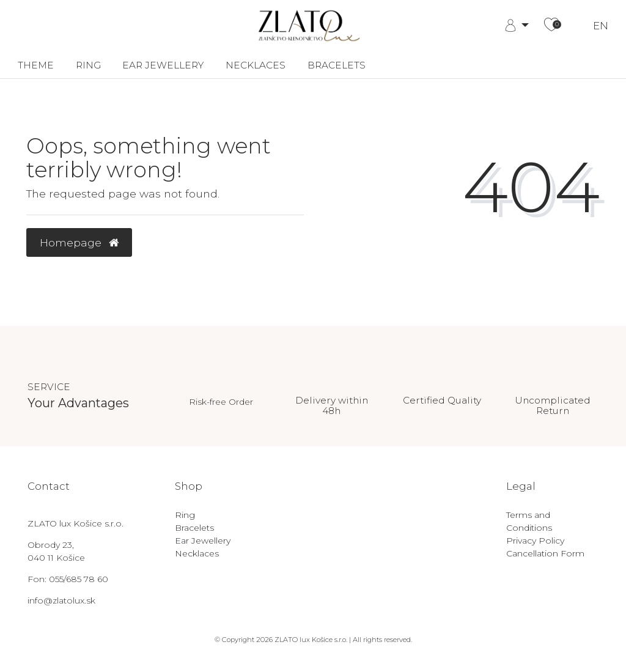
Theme (36, 65)
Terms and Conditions (529, 521)
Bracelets (337, 65)
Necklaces (256, 65)
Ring (88, 65)
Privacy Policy (535, 541)
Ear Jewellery (163, 65)
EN (601, 26)
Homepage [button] (79, 242)
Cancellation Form (545, 553)
